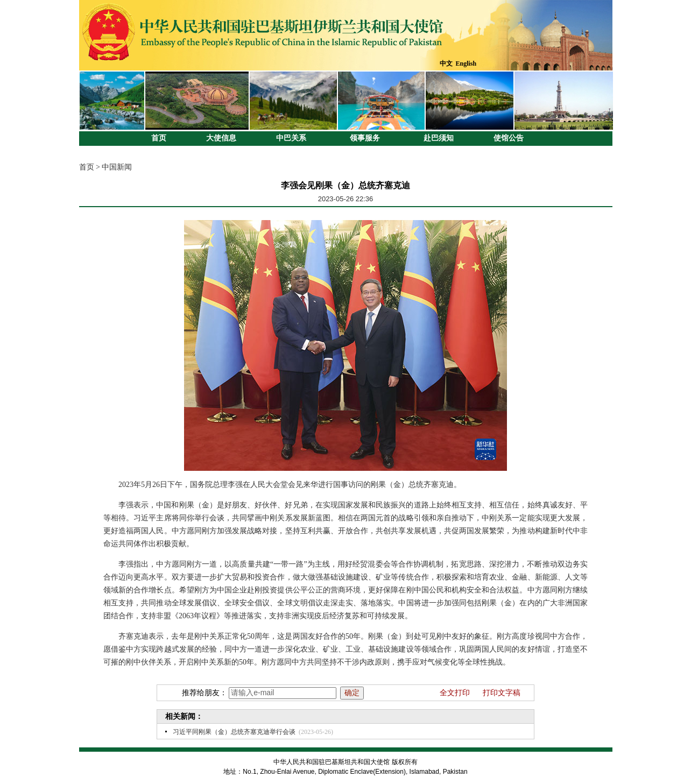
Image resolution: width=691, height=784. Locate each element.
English (466, 63)
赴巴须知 (439, 138)
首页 (159, 138)
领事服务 (365, 138)
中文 (446, 63)
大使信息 (221, 138)
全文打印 (455, 693)
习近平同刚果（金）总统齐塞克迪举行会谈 (234, 732)
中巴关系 (291, 138)
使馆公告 (509, 138)
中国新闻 (117, 167)
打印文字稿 (502, 693)
